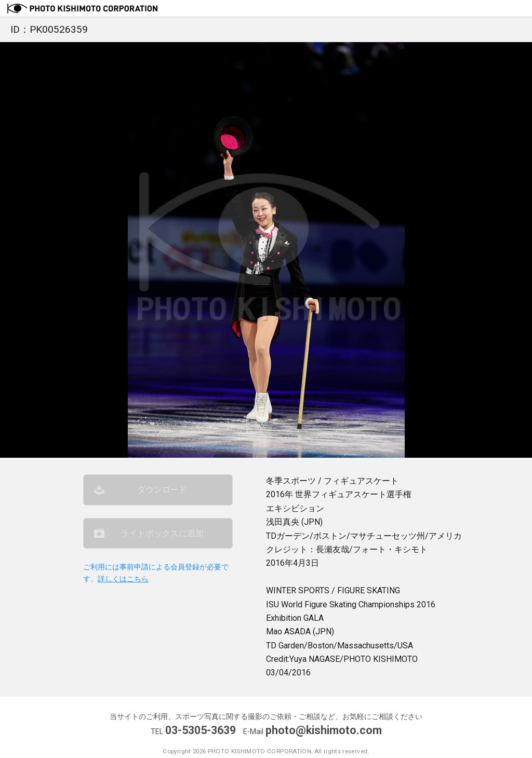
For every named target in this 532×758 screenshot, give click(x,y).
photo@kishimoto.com (324, 730)
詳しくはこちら (123, 579)
